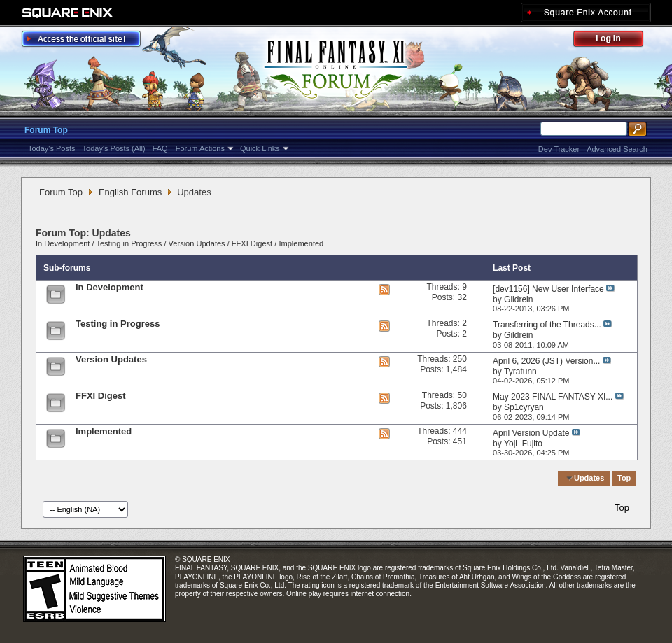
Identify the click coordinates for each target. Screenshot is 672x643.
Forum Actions (200, 148)
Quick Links (260, 148)
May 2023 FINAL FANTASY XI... (553, 397)
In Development (63, 243)
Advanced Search (617, 149)
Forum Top (46, 130)
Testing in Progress (129, 243)
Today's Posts (52, 148)
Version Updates (197, 243)
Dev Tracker (559, 149)
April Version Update (531, 433)
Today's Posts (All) (114, 148)
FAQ (160, 148)
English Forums (130, 192)
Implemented (301, 243)
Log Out (615, 41)
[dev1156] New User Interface (548, 289)
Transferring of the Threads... (547, 325)
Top (624, 478)
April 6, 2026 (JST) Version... (546, 361)
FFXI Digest (252, 243)
